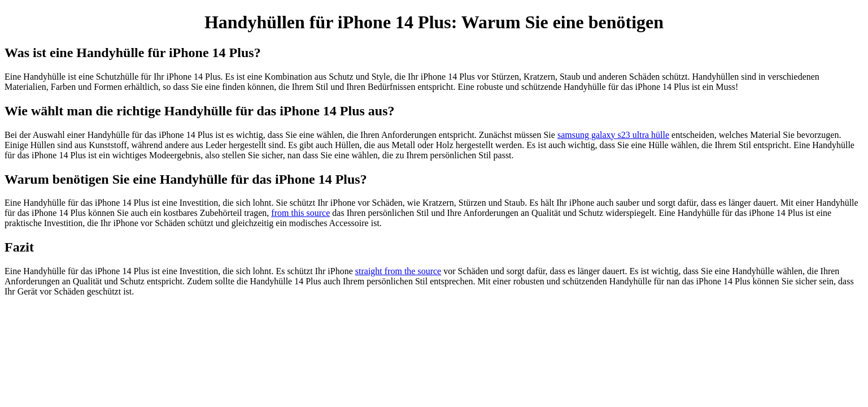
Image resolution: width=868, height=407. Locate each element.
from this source (300, 213)
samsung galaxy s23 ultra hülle (613, 135)
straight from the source (398, 271)
